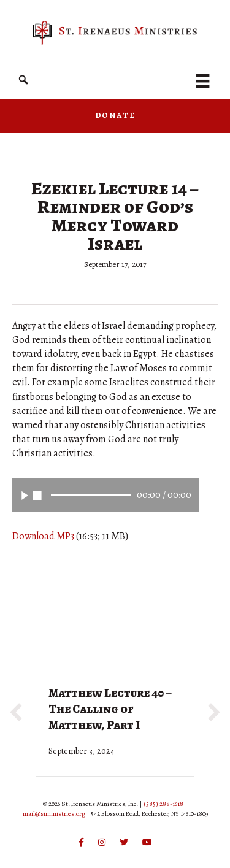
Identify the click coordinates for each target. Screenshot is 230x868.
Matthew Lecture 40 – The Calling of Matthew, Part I (110, 709)
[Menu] (202, 81)
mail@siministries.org (54, 814)
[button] (23, 80)
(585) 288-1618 (163, 804)
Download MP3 (43, 536)
